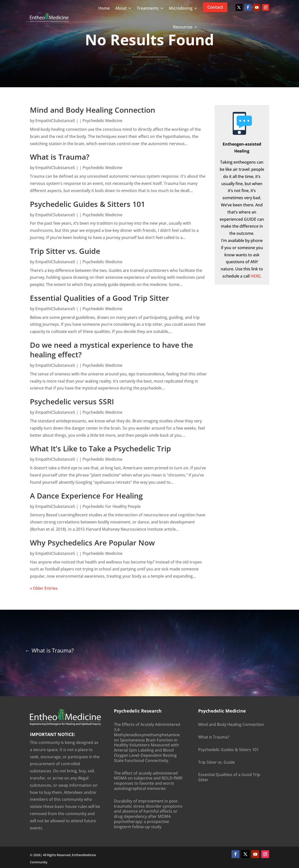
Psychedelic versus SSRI (72, 401)
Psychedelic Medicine (102, 121)
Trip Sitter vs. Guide (65, 251)
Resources (183, 27)
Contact (215, 7)
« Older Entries (44, 588)
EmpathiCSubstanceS (55, 121)
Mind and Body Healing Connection (93, 110)
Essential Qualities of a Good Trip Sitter (99, 298)
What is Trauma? (60, 157)
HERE (256, 276)
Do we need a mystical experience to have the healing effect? (111, 350)
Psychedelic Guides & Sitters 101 (87, 204)
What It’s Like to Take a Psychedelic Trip (100, 448)
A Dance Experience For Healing (86, 496)
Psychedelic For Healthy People (112, 506)
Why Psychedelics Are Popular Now (92, 543)
